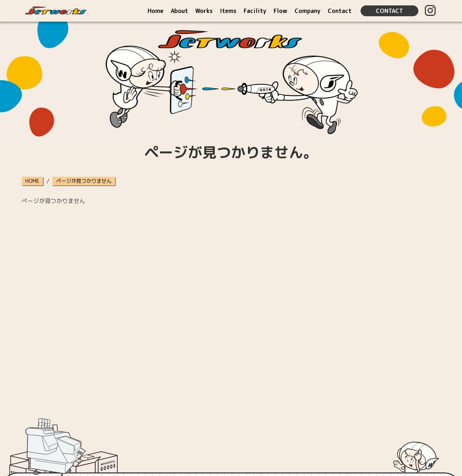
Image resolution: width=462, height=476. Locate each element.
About (179, 11)
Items (228, 11)
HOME (32, 181)
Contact (340, 11)
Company (308, 11)
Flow (280, 11)
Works (204, 11)
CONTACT (389, 11)
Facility (255, 11)
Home (156, 11)
